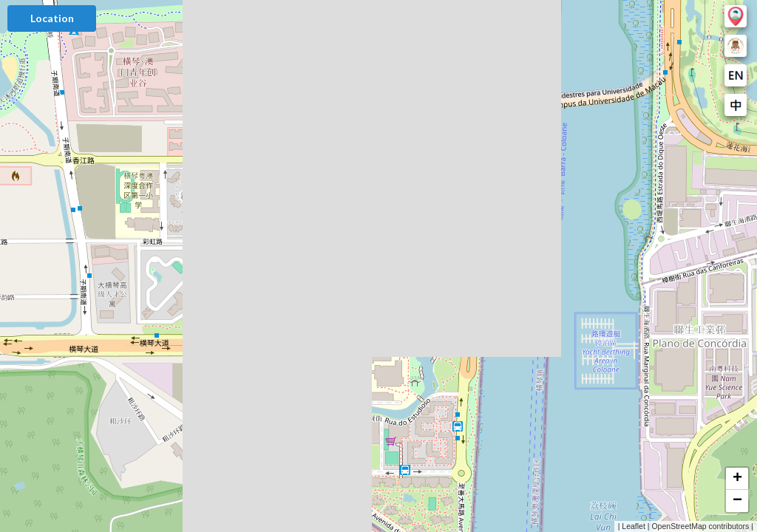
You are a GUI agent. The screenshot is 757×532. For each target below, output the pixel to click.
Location (52, 18)
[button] (737, 479)
